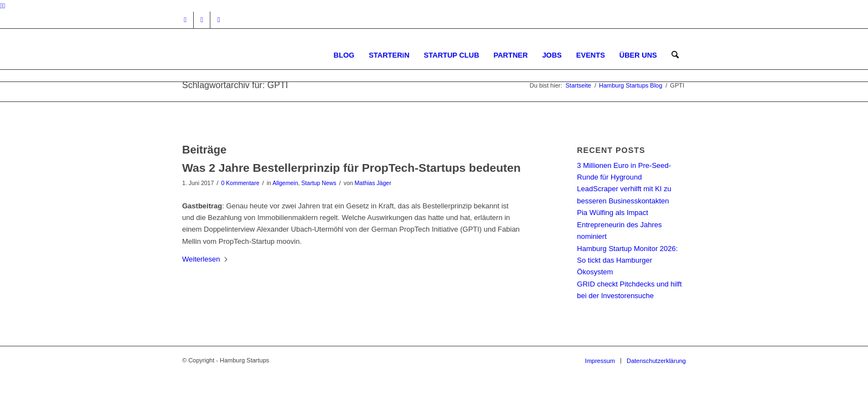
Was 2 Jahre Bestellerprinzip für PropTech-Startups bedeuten (351, 168)
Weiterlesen (205, 259)
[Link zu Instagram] (185, 20)
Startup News (319, 183)
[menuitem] (344, 55)
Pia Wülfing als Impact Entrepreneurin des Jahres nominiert (619, 224)
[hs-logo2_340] (265, 55)
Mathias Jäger (373, 183)
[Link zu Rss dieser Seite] (219, 20)
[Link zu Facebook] (202, 20)
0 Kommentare (241, 183)
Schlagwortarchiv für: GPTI (235, 85)
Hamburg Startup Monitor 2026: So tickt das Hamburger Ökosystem (627, 260)
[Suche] (675, 55)
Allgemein (285, 183)
